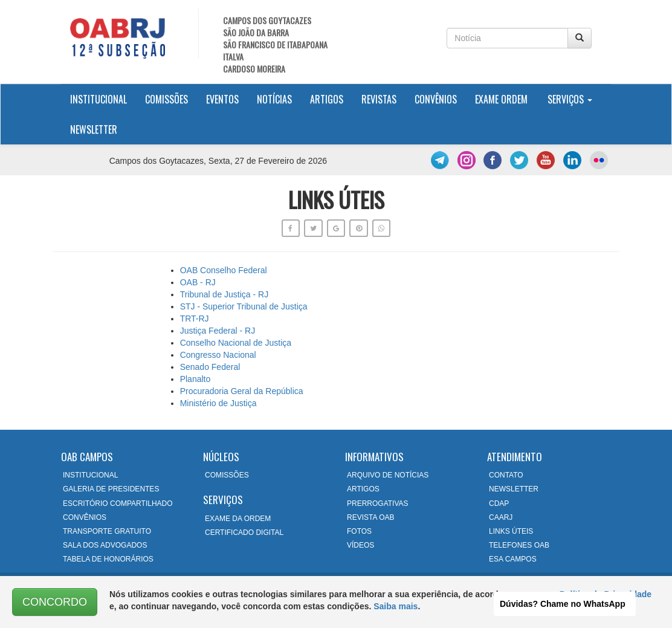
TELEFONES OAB (519, 545)
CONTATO (506, 475)
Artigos (327, 99)
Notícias (274, 99)
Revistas (379, 99)
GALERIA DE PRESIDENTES (111, 489)
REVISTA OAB (370, 517)
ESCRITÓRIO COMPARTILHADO (118, 503)
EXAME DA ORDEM (238, 519)
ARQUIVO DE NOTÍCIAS (388, 475)
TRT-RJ (195, 319)
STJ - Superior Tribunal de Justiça (244, 306)
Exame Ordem (501, 99)
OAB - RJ (198, 282)
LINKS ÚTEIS (511, 531)
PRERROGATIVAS (378, 503)
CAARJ (501, 517)
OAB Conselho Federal (224, 270)
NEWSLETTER (514, 489)
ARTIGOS (363, 489)
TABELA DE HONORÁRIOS (108, 559)
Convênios (436, 99)
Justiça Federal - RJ (218, 331)
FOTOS (359, 531)
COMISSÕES (227, 475)
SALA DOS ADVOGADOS (105, 545)
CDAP (499, 503)
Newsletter (94, 129)
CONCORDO (55, 602)
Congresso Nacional (218, 355)
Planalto (195, 379)
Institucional (103, 99)
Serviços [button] (570, 99)
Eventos (222, 99)
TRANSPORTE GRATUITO (107, 531)
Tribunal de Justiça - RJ (225, 294)
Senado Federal (210, 367)
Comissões (166, 99)
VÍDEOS (360, 545)
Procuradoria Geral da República (242, 391)
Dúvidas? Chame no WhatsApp (563, 604)
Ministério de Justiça (218, 403)
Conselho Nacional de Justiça (236, 343)
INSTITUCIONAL (90, 475)
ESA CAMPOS (513, 559)
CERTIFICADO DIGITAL (244, 533)
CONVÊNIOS (85, 517)
